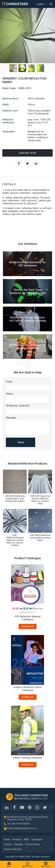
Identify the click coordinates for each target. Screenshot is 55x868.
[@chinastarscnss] (14, 807)
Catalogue (37, 839)
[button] (51, 4)
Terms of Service (13, 849)
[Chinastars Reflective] (22, 807)
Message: (11, 418)
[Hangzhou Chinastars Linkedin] (7, 807)
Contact (8, 844)
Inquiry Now (28, 153)
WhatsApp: (18, 406)
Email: (9, 382)
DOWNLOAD (28, 626)
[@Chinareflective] (45, 807)
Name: (9, 394)
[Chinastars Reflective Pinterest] (30, 807)
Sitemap (19, 844)
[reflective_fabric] (37, 807)
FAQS (26, 839)
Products (17, 839)
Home (7, 839)
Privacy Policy (33, 844)
